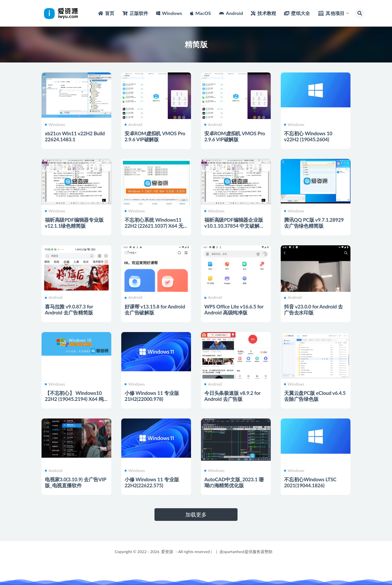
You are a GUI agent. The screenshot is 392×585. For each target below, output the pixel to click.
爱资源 (167, 552)
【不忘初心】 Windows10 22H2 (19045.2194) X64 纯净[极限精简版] (74, 399)
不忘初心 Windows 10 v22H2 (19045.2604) (308, 136)
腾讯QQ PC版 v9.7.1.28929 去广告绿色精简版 (314, 223)
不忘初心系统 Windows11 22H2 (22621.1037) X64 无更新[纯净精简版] (154, 226)
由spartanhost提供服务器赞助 (246, 552)
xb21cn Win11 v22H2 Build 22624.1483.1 (75, 136)
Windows (55, 125)
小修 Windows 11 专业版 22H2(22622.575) (152, 482)
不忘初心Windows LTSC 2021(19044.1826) (310, 482)
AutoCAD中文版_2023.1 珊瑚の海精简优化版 (234, 482)
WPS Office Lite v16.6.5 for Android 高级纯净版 (234, 309)
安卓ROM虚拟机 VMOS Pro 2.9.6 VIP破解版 (155, 136)
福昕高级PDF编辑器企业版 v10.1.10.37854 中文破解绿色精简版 (234, 226)
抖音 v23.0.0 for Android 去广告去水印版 (313, 309)
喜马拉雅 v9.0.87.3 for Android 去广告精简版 (69, 309)
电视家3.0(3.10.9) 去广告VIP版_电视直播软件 (76, 482)
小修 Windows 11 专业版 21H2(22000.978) (152, 396)
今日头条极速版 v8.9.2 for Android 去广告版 (232, 396)
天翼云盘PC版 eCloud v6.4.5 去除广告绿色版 (315, 396)
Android (133, 125)
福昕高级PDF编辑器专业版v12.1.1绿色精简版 (74, 223)
